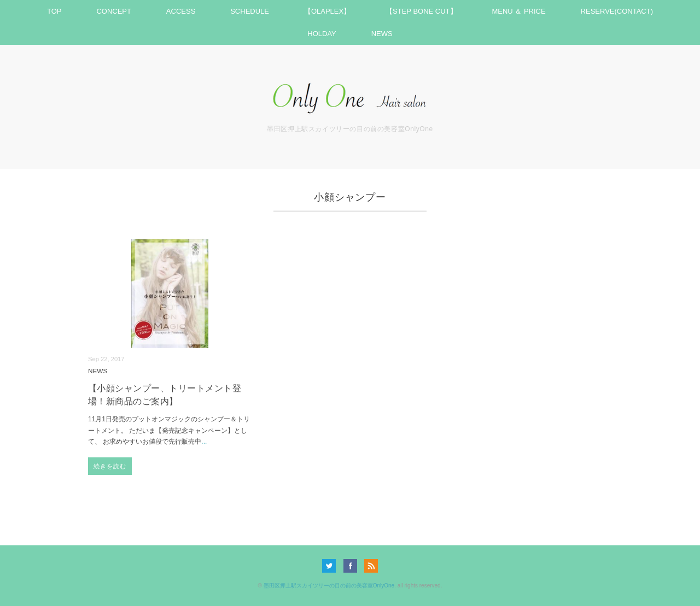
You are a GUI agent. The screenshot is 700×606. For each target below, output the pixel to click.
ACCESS (181, 11)
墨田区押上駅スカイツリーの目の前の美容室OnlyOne (329, 586)
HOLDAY (322, 34)
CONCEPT (114, 11)
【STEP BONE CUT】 (421, 11)
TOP (54, 11)
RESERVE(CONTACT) (617, 11)
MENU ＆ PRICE (518, 11)
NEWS (382, 34)
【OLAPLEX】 (327, 11)
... (204, 442)
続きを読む (110, 466)
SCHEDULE (250, 11)
